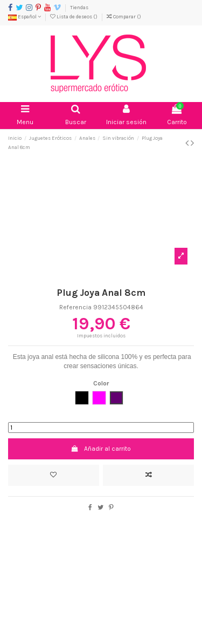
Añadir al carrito (101, 449)
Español (25, 16)
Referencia (75, 307)
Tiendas (79, 7)
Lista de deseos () (74, 16)
